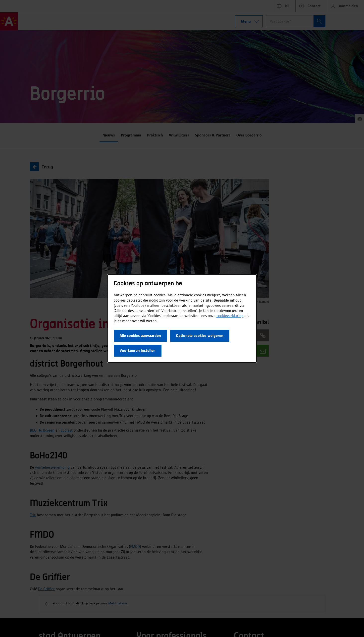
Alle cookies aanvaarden (140, 336)
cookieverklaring (230, 316)
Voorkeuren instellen (138, 350)
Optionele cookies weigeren (200, 336)
